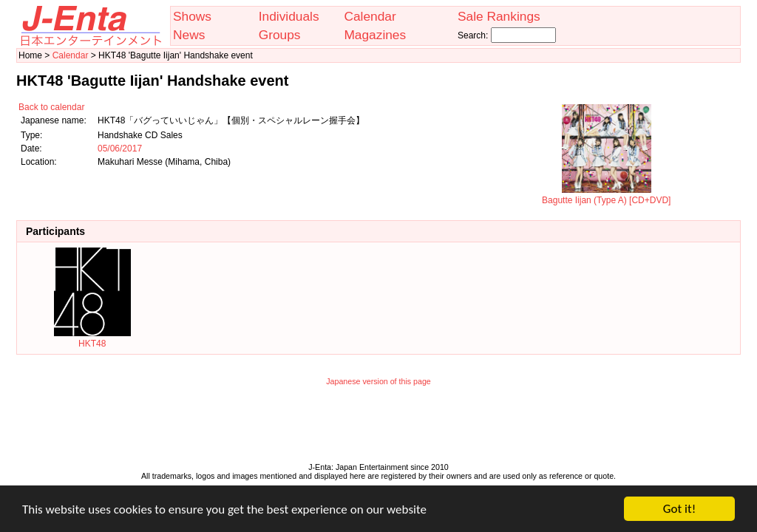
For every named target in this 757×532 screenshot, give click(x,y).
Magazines (375, 35)
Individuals (289, 16)
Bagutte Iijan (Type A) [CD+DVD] (606, 195)
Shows (192, 16)
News (189, 35)
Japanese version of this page (378, 381)
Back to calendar (51, 107)
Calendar (370, 16)
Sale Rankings (499, 16)
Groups (280, 35)
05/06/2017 (120, 149)
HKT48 (92, 338)
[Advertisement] (378, 428)
